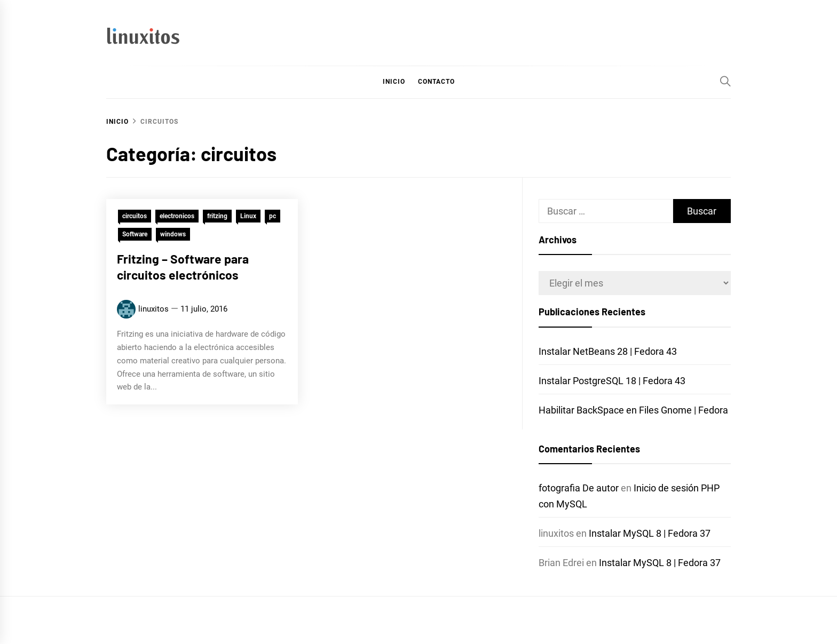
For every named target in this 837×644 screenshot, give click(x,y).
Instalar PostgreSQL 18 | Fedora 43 (612, 381)
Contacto (436, 82)
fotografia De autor (579, 488)
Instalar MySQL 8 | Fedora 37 (650, 533)
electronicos (177, 217)
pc (273, 217)
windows (173, 235)
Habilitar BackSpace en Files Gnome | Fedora (633, 410)
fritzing (217, 217)
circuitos (135, 217)
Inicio (394, 82)
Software (135, 235)
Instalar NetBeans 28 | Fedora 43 (608, 351)
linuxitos (153, 309)
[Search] (725, 81)
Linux (248, 217)
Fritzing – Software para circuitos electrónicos (183, 267)
